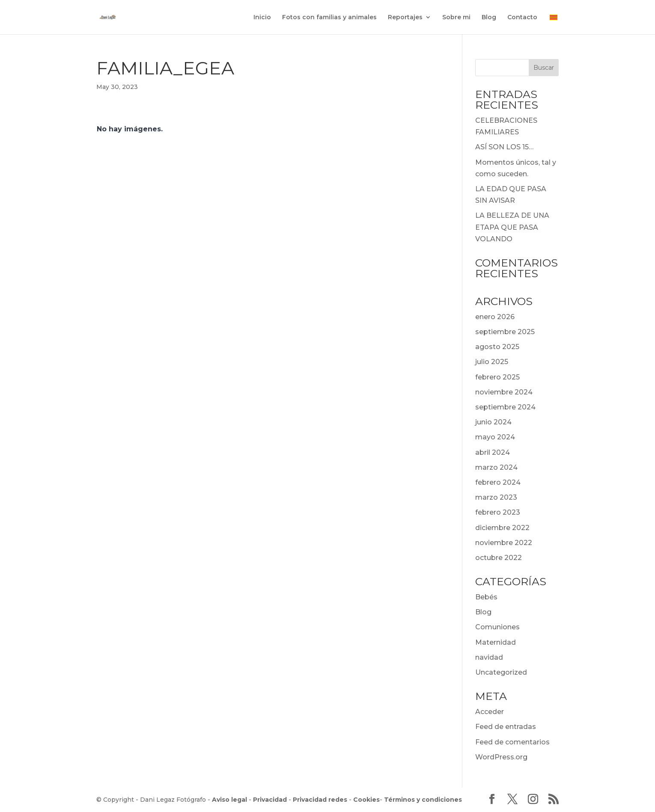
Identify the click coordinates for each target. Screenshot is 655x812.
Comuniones (497, 627)
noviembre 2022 (504, 543)
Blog (489, 18)
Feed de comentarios (512, 742)
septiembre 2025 (505, 332)
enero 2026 (495, 317)
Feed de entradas (506, 727)
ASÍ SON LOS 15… (504, 147)
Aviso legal (229, 800)
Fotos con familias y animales (329, 18)
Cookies (366, 800)
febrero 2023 (498, 512)
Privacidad (270, 800)
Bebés (486, 597)
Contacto (522, 18)
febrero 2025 (497, 377)
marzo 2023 (496, 497)
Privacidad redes (320, 800)
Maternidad (496, 642)
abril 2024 (493, 452)
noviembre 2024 (504, 392)
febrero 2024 (498, 482)
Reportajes (405, 18)
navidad (489, 657)
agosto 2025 (497, 347)
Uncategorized (501, 672)
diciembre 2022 (502, 528)
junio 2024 (493, 422)
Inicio (262, 18)
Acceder (490, 712)
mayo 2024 (495, 437)
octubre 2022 (499, 558)
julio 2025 (492, 362)
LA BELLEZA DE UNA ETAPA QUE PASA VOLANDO (512, 227)
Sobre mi (456, 18)
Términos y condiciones (423, 800)
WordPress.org (501, 757)
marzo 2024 (496, 467)
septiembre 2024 (505, 407)
